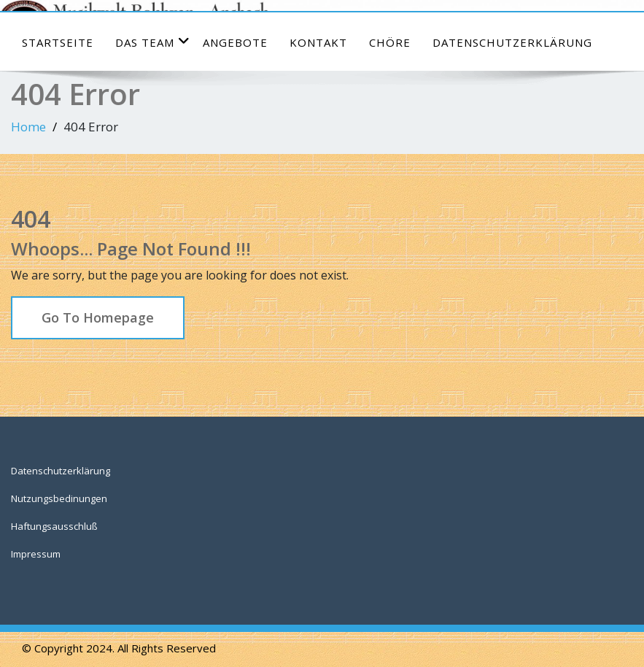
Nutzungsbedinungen (59, 498)
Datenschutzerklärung (512, 42)
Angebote (235, 42)
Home (28, 127)
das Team (153, 42)
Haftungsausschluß (54, 526)
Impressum (36, 554)
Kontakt (318, 42)
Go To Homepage (98, 317)
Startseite (58, 42)
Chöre (390, 42)
